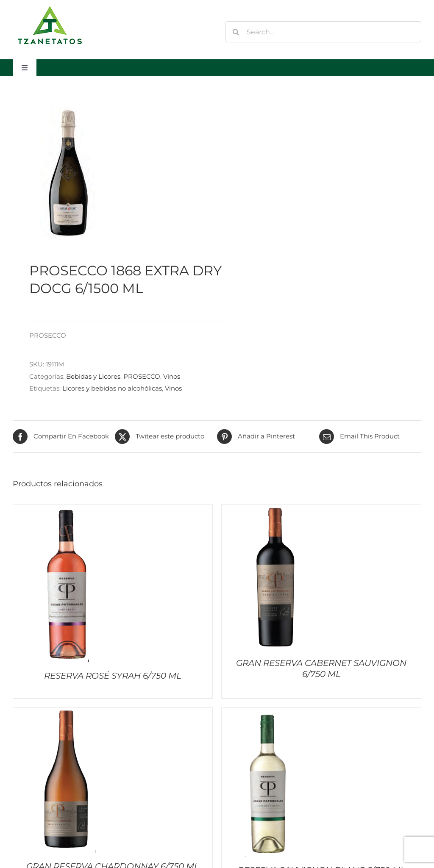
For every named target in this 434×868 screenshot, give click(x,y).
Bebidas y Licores (93, 376)
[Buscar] (236, 32)
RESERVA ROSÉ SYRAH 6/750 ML (113, 676)
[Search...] (323, 32)
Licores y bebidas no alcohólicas (112, 388)
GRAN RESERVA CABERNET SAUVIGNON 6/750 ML (321, 668)
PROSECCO (142, 376)
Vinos (172, 376)
